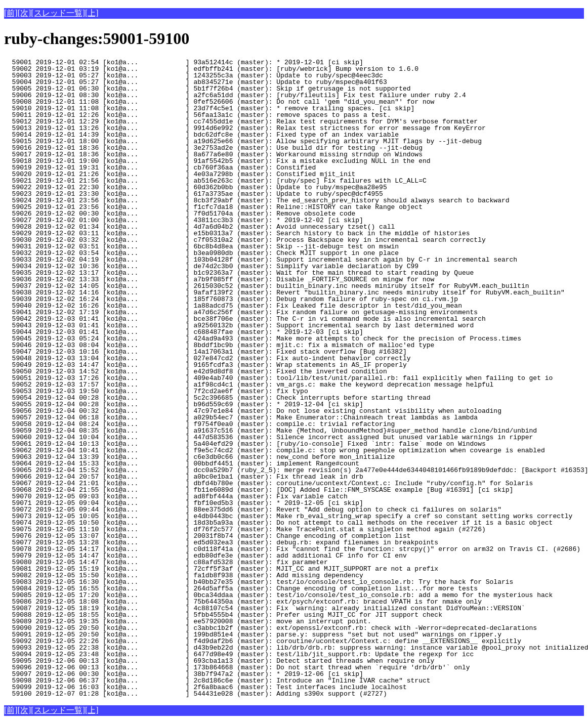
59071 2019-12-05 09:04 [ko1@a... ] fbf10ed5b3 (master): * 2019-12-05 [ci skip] (184, 503)
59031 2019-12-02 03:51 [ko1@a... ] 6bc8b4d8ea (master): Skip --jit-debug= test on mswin (201, 246)
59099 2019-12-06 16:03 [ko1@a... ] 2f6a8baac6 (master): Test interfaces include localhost (205, 687)
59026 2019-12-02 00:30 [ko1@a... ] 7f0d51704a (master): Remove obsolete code (180, 214)
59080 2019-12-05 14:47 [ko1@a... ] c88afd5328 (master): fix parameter (178, 562)
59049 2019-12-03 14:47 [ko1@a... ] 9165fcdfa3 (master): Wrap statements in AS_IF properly (205, 365)
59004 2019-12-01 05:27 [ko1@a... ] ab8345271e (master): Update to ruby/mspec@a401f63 (196, 82)
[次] (25, 13)
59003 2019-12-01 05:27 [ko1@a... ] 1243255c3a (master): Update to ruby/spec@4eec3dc (194, 75)
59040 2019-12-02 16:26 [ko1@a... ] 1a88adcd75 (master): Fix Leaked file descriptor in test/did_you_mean (233, 306)
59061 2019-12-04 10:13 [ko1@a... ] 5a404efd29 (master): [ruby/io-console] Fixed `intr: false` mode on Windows (245, 444)
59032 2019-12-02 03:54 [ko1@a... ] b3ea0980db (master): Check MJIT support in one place (201, 253)
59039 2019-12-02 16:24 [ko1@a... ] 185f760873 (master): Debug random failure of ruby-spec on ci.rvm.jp (231, 299)
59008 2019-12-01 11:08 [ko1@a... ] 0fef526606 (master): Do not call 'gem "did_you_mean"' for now (219, 102)
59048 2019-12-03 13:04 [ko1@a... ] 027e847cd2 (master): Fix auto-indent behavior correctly (207, 358)
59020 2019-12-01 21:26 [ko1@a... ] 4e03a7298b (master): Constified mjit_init (180, 174)
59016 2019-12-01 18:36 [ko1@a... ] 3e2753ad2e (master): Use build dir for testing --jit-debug (213, 148)
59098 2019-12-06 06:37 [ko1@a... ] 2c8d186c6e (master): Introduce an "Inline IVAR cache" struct (217, 680)
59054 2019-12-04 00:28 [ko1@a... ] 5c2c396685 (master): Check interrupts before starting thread (217, 398)
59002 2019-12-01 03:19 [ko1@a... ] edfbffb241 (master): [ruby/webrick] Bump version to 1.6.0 (211, 69)
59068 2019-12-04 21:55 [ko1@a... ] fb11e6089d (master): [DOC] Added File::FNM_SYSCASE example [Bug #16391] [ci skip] (259, 490)
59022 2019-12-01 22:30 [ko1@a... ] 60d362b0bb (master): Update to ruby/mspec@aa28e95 (196, 187)
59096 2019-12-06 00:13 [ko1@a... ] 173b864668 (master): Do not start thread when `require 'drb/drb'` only (237, 667)
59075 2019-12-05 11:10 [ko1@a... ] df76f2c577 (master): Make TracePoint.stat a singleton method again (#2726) (245, 529)
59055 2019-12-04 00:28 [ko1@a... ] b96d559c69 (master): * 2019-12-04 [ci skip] (184, 404)
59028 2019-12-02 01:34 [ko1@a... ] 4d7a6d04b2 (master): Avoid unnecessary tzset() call (199, 227)
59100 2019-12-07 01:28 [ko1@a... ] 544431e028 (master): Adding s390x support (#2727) (196, 694)
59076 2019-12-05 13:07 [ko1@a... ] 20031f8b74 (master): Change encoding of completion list (207, 536)
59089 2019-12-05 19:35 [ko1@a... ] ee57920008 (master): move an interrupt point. (187, 621)
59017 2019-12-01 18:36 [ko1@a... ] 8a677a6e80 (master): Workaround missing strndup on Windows (213, 154)
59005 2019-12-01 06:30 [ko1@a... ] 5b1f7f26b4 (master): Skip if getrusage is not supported (207, 89)
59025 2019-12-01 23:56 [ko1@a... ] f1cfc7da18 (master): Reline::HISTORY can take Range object (213, 207)
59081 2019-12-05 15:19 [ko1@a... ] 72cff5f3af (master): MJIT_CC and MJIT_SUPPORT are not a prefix (221, 569)
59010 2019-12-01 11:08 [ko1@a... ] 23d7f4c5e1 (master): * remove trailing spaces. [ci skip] (209, 108)
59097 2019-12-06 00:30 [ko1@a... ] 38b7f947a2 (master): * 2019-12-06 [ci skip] (184, 674)
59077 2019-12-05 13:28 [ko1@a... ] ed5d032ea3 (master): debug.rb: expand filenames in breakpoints (221, 542)
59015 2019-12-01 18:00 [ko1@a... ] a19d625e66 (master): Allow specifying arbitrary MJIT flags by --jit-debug (243, 141)
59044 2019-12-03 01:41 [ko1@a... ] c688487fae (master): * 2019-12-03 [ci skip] (184, 332)
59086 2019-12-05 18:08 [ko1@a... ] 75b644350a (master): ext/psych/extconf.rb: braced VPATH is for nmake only (243, 602)
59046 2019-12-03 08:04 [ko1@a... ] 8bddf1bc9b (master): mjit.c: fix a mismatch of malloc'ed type (219, 345)
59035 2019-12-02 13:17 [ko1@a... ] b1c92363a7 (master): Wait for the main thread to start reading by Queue (239, 273)
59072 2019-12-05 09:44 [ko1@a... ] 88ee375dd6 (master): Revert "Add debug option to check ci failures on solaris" (253, 509)
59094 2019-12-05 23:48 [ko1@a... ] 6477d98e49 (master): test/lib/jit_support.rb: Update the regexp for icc (239, 654)
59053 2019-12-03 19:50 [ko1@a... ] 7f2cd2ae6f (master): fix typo (178, 391)
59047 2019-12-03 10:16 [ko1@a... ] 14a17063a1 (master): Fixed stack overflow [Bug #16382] (205, 352)
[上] (92, 13)
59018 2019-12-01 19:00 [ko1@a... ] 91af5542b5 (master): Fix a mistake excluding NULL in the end (217, 161)
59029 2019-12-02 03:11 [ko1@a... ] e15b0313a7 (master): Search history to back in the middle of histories (237, 233)
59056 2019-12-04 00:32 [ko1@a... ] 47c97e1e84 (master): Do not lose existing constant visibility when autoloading (253, 411)
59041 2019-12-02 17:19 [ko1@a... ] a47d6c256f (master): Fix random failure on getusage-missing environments (241, 312)
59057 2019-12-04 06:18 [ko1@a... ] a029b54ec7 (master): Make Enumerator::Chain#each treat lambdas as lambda (241, 417)
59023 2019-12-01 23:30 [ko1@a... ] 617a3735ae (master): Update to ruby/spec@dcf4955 (194, 194)
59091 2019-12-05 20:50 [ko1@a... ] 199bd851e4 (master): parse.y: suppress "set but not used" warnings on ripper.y (253, 634)
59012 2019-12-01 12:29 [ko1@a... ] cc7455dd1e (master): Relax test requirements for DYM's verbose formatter (241, 121)
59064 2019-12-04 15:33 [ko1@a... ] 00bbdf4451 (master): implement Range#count (182, 463)
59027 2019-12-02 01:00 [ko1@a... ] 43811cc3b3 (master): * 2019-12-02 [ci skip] (184, 220)
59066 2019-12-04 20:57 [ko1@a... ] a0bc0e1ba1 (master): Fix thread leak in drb (184, 477)
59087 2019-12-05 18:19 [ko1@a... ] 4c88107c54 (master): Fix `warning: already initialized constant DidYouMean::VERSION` (265, 608)
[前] (11, 13)
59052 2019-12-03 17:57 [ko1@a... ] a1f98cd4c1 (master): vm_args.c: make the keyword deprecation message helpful (249, 385)
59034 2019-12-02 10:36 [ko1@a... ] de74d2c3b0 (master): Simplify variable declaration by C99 (211, 266)
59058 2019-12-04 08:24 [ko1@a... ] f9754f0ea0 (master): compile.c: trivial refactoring (199, 424)
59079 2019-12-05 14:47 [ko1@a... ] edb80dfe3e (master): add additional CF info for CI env (205, 556)
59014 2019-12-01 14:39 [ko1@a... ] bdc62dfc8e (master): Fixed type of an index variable (201, 135)
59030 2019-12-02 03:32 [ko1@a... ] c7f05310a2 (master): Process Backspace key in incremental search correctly (245, 240)
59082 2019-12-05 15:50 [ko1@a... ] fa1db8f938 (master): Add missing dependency (184, 575)
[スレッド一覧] (58, 13)
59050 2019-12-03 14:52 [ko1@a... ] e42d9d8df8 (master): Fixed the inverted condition (196, 371)
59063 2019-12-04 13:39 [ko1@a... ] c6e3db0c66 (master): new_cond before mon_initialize (199, 457)
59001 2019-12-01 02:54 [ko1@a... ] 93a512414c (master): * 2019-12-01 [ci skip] (184, 62)
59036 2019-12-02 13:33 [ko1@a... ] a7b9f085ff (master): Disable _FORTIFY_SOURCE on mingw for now (219, 279)
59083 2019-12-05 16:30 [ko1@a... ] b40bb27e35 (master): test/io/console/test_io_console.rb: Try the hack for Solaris (259, 582)
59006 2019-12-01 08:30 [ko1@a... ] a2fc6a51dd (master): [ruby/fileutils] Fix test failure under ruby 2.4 (235, 95)
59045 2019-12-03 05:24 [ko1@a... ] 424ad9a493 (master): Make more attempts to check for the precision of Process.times (263, 338)
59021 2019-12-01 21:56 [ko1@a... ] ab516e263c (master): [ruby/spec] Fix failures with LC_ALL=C (215, 181)
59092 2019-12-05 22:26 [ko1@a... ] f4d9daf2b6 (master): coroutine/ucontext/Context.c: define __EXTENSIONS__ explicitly (263, 641)
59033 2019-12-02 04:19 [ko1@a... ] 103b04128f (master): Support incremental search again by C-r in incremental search (261, 260)
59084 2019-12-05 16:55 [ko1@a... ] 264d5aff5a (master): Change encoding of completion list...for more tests (241, 588)
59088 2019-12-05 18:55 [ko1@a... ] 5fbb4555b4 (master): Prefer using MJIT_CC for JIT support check (223, 615)
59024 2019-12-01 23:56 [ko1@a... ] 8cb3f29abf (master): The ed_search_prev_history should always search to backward (257, 200)
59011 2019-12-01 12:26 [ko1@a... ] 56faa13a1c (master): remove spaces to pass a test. (197, 115)
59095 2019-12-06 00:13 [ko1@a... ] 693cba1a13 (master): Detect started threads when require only (219, 661)
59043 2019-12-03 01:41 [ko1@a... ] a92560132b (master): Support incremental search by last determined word (239, 325)
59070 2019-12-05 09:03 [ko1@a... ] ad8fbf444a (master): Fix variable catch (178, 496)
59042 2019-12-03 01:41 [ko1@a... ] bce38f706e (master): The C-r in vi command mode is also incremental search (245, 319)
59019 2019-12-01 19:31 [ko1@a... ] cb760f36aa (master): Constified (178, 167)
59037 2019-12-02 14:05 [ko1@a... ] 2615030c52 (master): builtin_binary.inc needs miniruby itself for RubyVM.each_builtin (266, 286)
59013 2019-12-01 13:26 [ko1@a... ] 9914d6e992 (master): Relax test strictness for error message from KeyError (245, 128)
